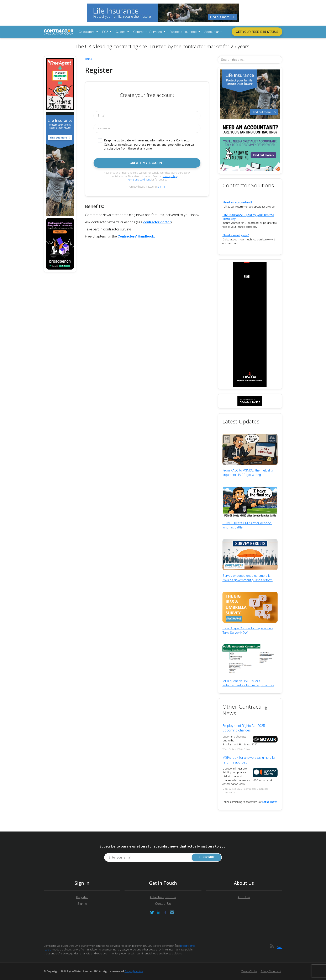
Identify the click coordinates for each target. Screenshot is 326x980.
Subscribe (207, 857)
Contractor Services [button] (148, 32)
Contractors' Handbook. (136, 236)
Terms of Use (249, 971)
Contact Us (163, 904)
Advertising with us (163, 897)
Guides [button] (121, 32)
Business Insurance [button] (183, 32)
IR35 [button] (106, 32)
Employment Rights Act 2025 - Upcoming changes (245, 728)
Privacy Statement (271, 971)
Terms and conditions (139, 180)
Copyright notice (134, 971)
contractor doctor (157, 222)
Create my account (147, 163)
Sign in (161, 187)
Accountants (213, 32)
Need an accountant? (237, 202)
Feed (280, 947)
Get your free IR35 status (257, 32)
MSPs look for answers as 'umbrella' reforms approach (249, 760)
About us (244, 897)
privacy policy (169, 176)
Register (82, 897)
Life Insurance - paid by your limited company (248, 217)
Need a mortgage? (236, 235)
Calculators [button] (87, 32)
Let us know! (270, 802)
